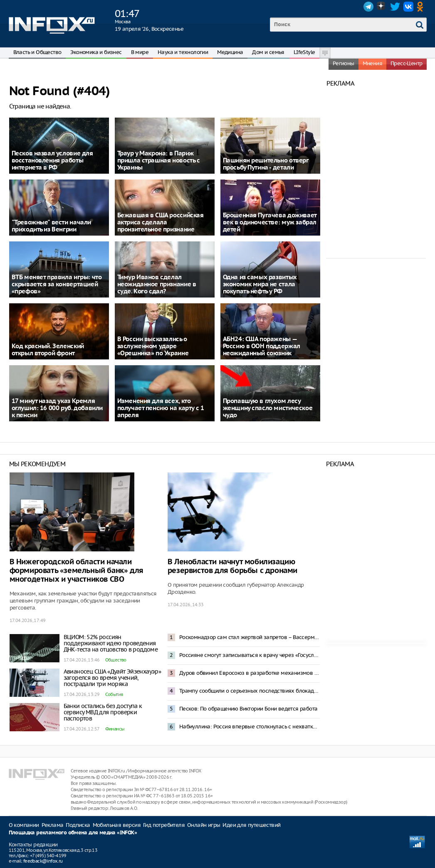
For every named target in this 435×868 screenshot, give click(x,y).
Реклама (53, 825)
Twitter (395, 7)
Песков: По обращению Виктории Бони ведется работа (248, 709)
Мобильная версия (117, 825)
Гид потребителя (164, 825)
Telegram (368, 7)
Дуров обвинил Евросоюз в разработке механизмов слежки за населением (250, 673)
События (114, 694)
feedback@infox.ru (43, 861)
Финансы (115, 729)
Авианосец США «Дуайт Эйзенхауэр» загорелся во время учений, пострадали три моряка (112, 678)
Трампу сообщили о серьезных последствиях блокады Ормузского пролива (250, 691)
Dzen (382, 7)
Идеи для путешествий (251, 825)
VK (408, 7)
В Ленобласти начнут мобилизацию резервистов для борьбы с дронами (232, 566)
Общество (116, 660)
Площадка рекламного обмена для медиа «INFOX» (73, 833)
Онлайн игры (204, 825)
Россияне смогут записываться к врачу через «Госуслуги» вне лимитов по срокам (250, 655)
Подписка (78, 825)
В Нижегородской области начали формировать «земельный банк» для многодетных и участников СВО (77, 571)
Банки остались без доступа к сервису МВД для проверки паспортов (103, 712)
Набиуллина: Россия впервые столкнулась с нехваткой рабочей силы (250, 727)
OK (422, 7)
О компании (24, 825)
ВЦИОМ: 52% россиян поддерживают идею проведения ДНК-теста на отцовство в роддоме (111, 643)
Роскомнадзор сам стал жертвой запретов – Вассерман (250, 637)
